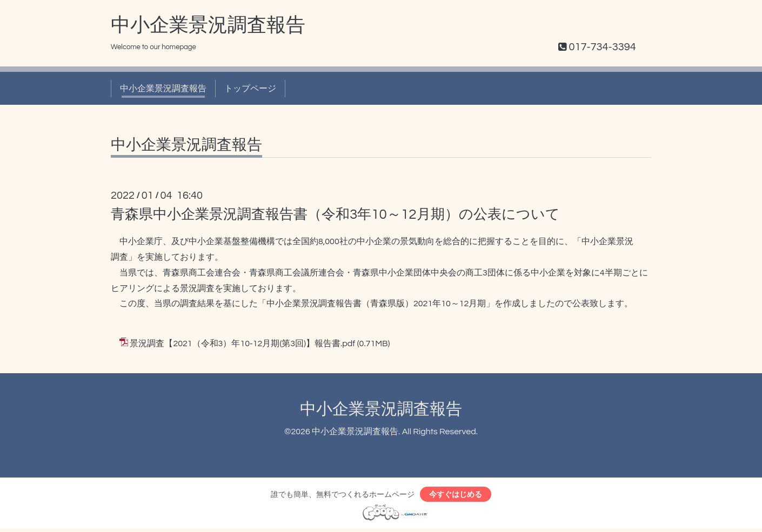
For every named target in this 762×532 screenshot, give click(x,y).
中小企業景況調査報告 (208, 25)
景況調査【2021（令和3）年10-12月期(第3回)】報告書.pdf (242, 344)
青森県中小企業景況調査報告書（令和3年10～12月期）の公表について (335, 214)
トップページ (250, 89)
